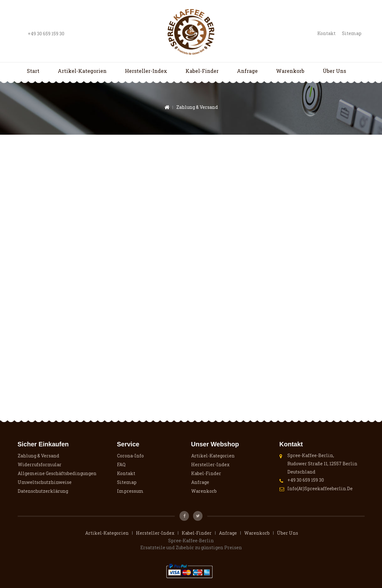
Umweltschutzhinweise (45, 482)
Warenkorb (290, 71)
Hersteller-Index (146, 71)
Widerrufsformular (40, 465)
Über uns (334, 71)
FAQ (121, 465)
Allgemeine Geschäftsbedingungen (57, 473)
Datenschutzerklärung (43, 491)
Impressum (130, 491)
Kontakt (326, 33)
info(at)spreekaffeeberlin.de (320, 488)
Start (33, 71)
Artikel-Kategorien (82, 71)
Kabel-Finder (202, 71)
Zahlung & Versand (38, 456)
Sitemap (352, 33)
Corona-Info (130, 456)
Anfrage (247, 71)
